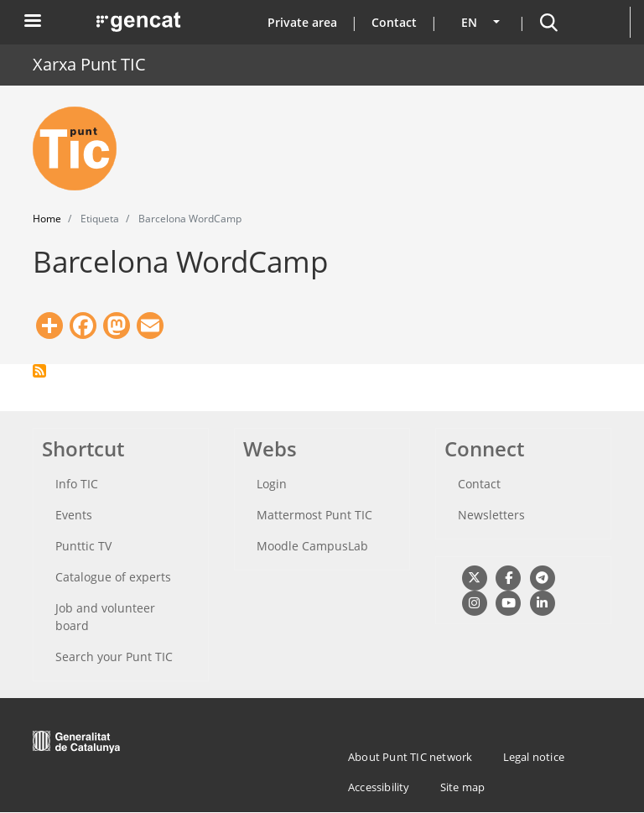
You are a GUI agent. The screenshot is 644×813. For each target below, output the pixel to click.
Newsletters (491, 515)
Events (74, 515)
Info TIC (77, 484)
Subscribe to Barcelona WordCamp (39, 371)
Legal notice (534, 757)
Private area (302, 22)
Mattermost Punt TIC (314, 515)
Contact (394, 22)
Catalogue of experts (113, 577)
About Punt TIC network (410, 757)
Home (47, 219)
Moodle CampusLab (312, 546)
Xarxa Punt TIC (89, 64)
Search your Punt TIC (114, 657)
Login (272, 484)
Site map (463, 787)
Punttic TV (83, 546)
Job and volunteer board (105, 617)
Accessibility (379, 787)
